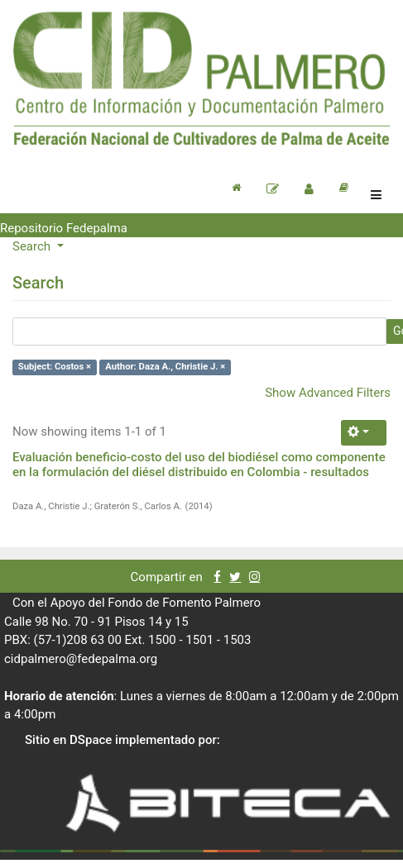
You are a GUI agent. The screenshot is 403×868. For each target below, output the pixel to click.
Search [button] (33, 246)
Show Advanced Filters (328, 393)
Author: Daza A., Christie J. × (165, 367)
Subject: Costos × (55, 367)
